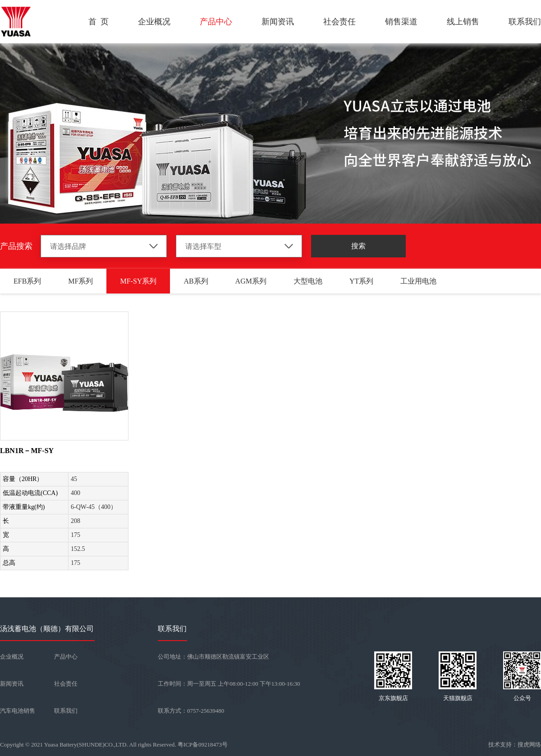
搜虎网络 (529, 745)
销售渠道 (401, 22)
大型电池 (308, 281)
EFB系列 (27, 281)
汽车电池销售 (18, 711)
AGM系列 (251, 281)
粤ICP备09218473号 (203, 745)
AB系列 (196, 281)
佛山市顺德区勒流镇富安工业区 (228, 657)
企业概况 (154, 22)
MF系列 (80, 281)
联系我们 (525, 22)
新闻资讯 (278, 22)
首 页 (99, 22)
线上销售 (463, 22)
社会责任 (339, 22)
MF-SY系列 (138, 281)
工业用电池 (418, 281)
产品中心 (216, 22)
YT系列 (361, 281)
